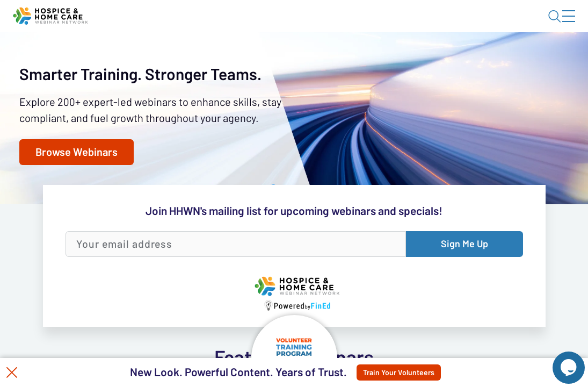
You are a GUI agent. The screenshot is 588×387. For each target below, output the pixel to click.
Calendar (250, 56)
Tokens (304, 56)
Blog (416, 25)
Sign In (556, 25)
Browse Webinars (89, 290)
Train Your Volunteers (408, 372)
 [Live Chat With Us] (559, 360)
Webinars (191, 56)
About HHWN (482, 25)
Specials (377, 56)
